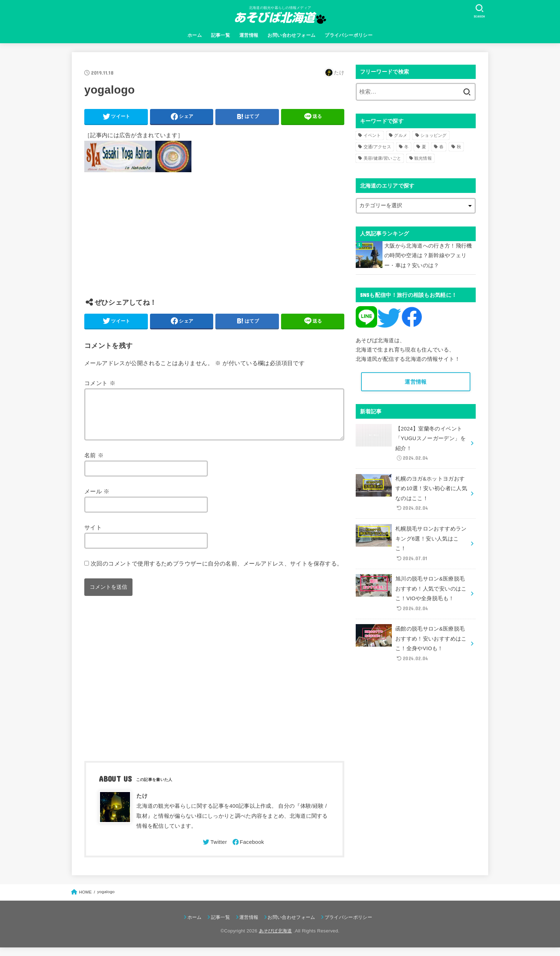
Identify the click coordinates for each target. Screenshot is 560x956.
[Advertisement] (214, 240)
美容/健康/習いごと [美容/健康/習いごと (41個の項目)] (382, 158)
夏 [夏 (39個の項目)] (424, 147)
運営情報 (249, 35)
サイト (93, 536)
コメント (100, 383)
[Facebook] (248, 851)
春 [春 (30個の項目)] (441, 147)
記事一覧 (221, 35)
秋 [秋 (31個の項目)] (459, 147)
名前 (94, 464)
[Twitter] (214, 851)
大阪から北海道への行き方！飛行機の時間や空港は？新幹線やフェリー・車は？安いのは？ (428, 256)
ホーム (195, 35)
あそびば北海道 (276, 939)
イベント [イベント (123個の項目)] (372, 135)
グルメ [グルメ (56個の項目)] (401, 135)
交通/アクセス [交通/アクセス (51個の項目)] (377, 147)
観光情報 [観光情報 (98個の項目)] (423, 158)
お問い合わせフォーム (291, 35)
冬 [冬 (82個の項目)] (406, 147)
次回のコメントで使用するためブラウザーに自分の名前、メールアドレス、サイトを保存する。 (217, 572)
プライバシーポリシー (349, 35)
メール (97, 500)
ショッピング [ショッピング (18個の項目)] (434, 135)
